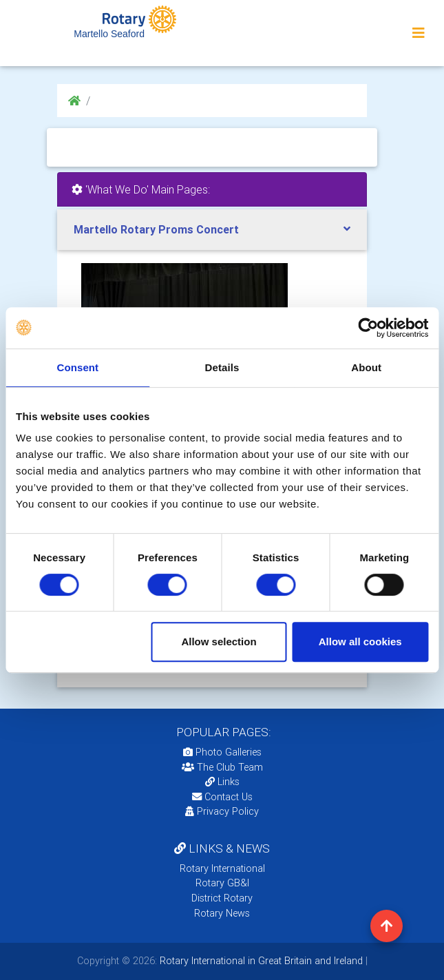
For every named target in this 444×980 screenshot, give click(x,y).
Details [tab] (222, 367)
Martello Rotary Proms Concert (156, 229)
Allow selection (219, 642)
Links (222, 782)
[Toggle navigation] (419, 33)
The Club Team (222, 767)
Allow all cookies (360, 642)
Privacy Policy (222, 811)
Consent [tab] (77, 367)
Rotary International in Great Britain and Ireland (260, 961)
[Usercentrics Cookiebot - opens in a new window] (368, 328)
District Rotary (222, 898)
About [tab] (366, 367)
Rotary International (222, 868)
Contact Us (222, 797)
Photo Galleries (222, 752)
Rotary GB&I (222, 883)
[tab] (212, 230)
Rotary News (222, 913)
